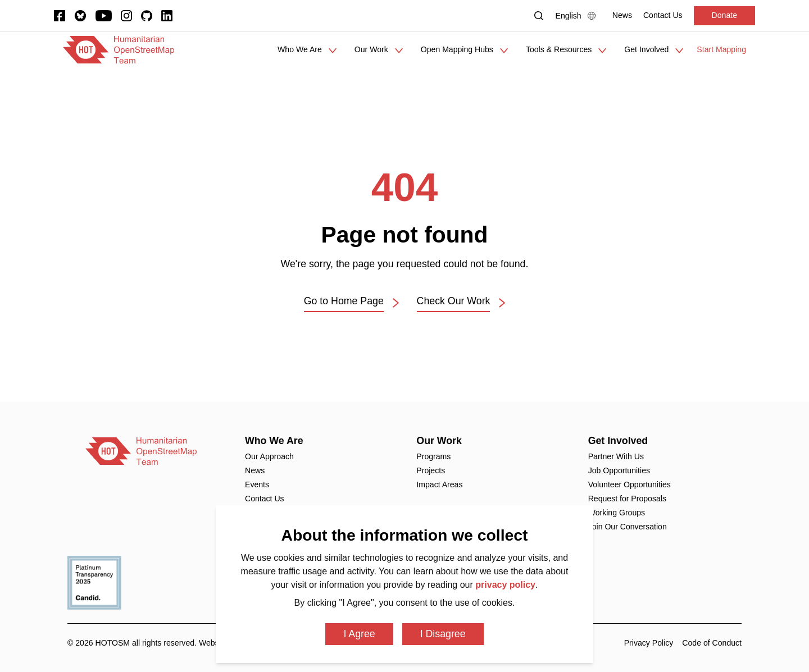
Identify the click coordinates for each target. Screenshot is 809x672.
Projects (431, 470)
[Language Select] (578, 16)
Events (257, 484)
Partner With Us (616, 456)
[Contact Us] (663, 15)
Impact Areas (439, 484)
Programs (433, 456)
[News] (622, 15)
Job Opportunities (619, 470)
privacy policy (505, 585)
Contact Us (265, 499)
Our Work (439, 441)
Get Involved (618, 441)
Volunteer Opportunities (630, 484)
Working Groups (617, 513)
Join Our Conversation (628, 527)
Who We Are (274, 441)
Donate (724, 15)
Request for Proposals (627, 499)
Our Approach (269, 456)
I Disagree (443, 634)
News (255, 470)
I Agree (359, 634)
